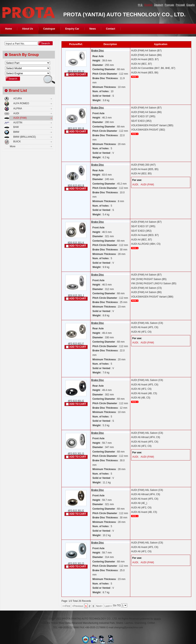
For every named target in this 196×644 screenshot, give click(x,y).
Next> (99, 606)
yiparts (157, 619)
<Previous (78, 606)
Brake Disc (98, 51)
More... (135, 77)
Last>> (108, 606)
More (13, 146)
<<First (66, 606)
